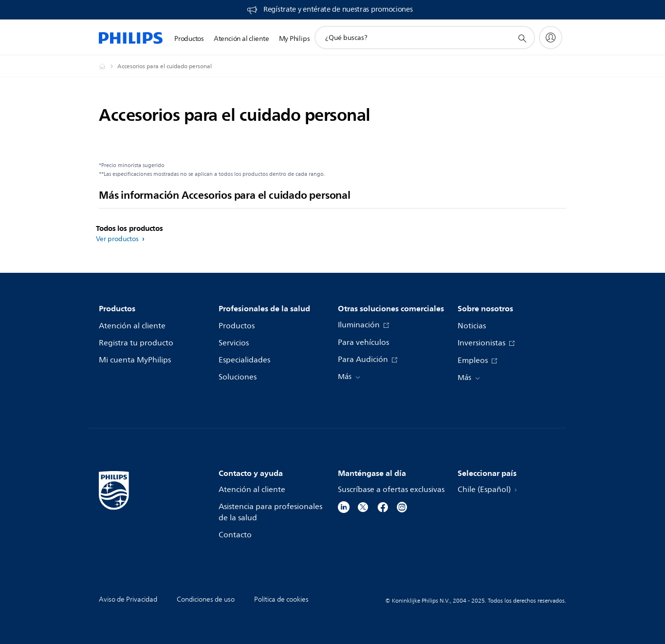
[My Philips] (551, 38)
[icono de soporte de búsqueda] (522, 38)
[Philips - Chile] (108, 66)
